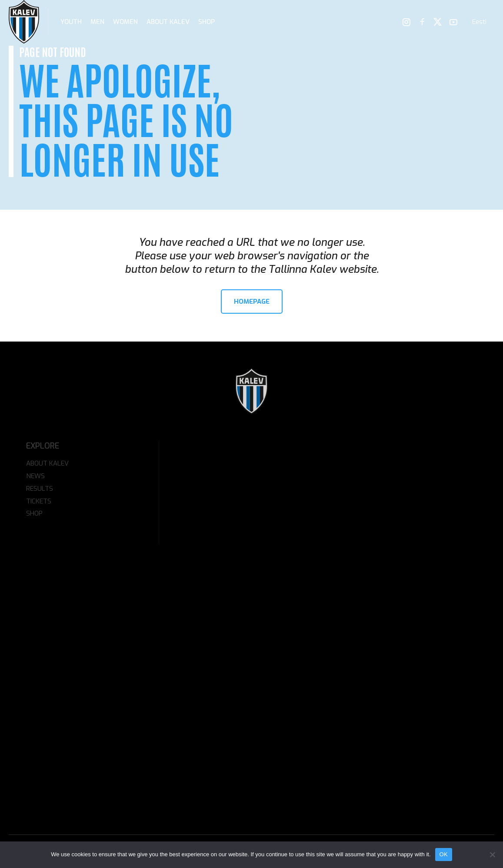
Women (125, 22)
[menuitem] (479, 22)
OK (444, 854)
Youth (71, 22)
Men (97, 22)
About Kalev (168, 22)
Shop (207, 22)
